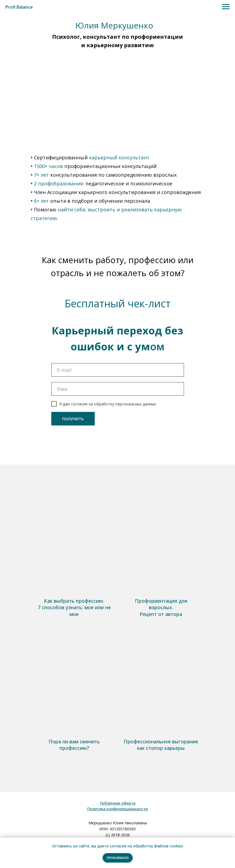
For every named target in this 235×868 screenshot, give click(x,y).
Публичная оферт (117, 803)
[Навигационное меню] (226, 7)
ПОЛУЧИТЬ (73, 419)
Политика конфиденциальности (117, 809)
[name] (118, 389)
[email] (118, 370)
